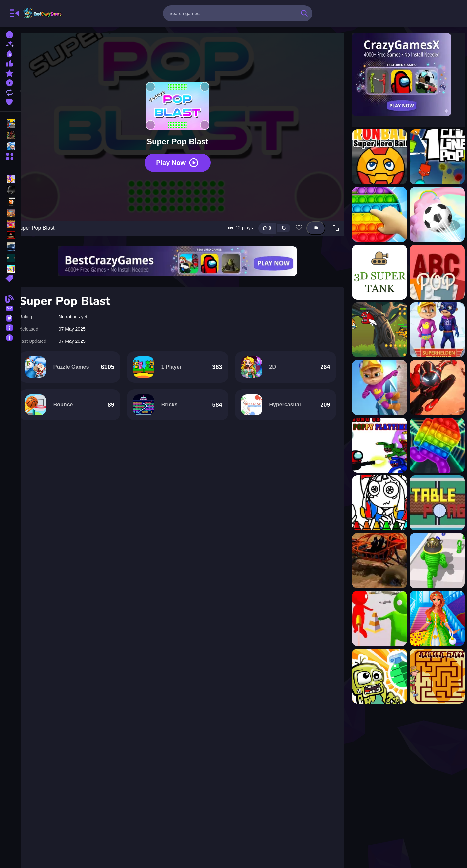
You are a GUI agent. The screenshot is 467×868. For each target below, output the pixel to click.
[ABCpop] (434, 272)
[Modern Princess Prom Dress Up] (434, 618)
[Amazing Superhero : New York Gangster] (434, 388)
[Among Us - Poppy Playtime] (377, 445)
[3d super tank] (377, 272)
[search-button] (304, 13)
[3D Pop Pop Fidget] (377, 215)
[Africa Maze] (434, 676)
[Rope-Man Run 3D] (434, 561)
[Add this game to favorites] (296, 217)
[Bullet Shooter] (377, 618)
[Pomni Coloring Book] (377, 503)
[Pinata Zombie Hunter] (377, 676)
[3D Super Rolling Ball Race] (434, 215)
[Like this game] (264, 218)
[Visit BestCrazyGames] (184, 250)
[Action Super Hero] (377, 330)
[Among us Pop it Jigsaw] (434, 445)
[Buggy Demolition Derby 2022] (377, 561)
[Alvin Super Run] (377, 388)
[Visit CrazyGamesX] (405, 75)
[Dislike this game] (281, 217)
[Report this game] (313, 218)
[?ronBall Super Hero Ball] (377, 157)
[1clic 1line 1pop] (434, 157)
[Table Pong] (434, 503)
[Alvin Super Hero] (434, 330)
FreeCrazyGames (42, 13)
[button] (333, 217)
